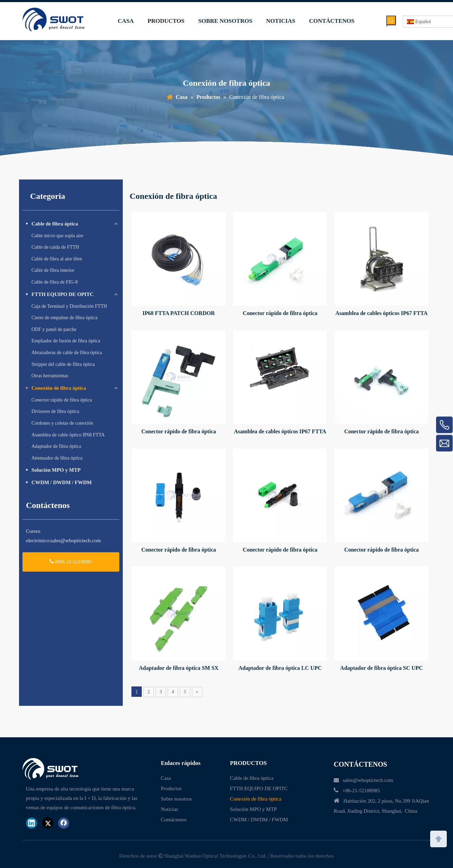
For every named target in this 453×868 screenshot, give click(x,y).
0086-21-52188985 (71, 561)
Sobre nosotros (176, 799)
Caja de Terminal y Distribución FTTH (69, 306)
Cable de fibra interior (53, 270)
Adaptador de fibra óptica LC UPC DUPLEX (280, 669)
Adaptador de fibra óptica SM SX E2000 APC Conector (178, 669)
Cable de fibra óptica (55, 224)
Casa (166, 778)
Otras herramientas (50, 376)
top (438, 838)
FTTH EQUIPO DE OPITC (63, 294)
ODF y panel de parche (54, 329)
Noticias (169, 809)
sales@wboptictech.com (76, 541)
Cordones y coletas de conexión (62, 423)
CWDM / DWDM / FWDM (62, 482)
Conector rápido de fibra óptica (62, 400)
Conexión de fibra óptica (59, 388)
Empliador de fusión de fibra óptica (66, 341)
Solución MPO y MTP (56, 470)
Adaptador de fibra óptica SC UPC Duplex (382, 669)
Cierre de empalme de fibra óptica (64, 318)
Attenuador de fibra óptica (57, 458)
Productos (171, 788)
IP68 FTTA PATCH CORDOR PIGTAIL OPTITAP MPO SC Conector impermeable (179, 314)
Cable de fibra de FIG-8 (55, 282)
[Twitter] (48, 823)
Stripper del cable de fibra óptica (63, 364)
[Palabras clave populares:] (391, 20)
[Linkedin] (31, 823)
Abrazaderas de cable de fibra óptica (67, 353)
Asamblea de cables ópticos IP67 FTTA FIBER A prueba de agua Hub (382, 314)
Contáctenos (174, 820)
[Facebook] (64, 823)
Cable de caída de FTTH (55, 247)
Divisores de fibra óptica (55, 411)
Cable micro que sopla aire (57, 236)
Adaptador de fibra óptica (56, 446)
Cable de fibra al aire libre (57, 259)
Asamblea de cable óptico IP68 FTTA (68, 435)
